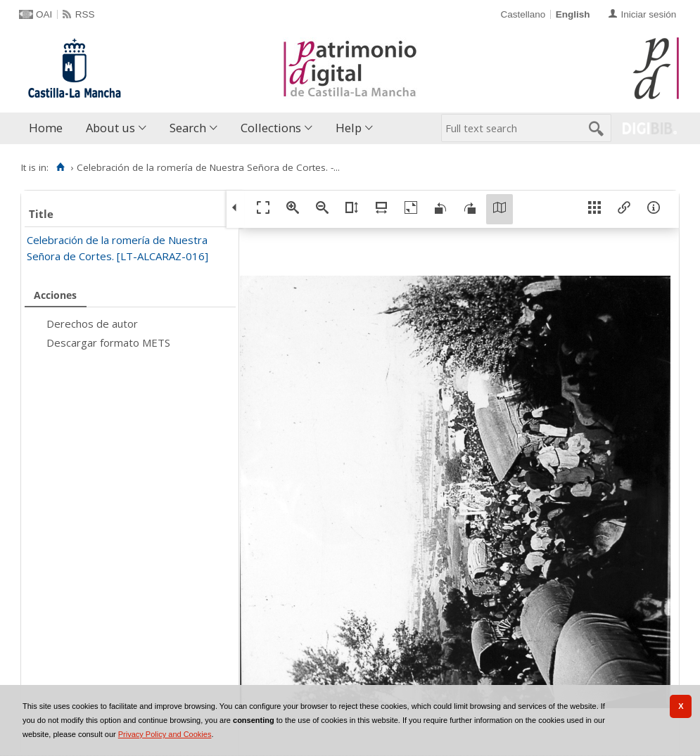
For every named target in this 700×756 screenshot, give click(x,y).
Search (188, 128)
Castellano (523, 14)
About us (110, 128)
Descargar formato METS (108, 342)
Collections (271, 128)
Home (46, 128)
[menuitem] (49, 128)
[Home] (60, 167)
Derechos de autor (92, 323)
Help (349, 128)
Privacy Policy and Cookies (165, 734)
